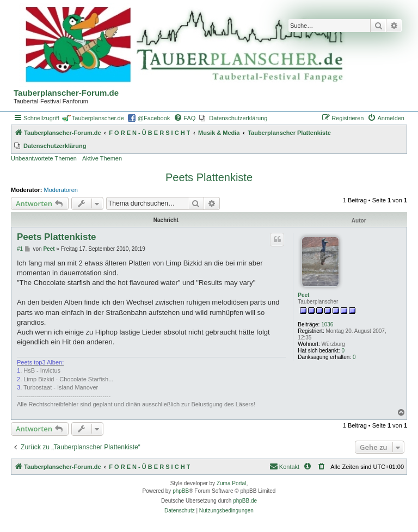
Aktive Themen (102, 158)
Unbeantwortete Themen (44, 158)
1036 (327, 324)
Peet (303, 295)
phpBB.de (245, 501)
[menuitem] (185, 118)
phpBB (181, 491)
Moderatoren (61, 190)
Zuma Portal (231, 483)
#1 (20, 249)
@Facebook (154, 118)
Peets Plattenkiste (209, 177)
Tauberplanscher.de (98, 118)
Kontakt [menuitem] (284, 466)
